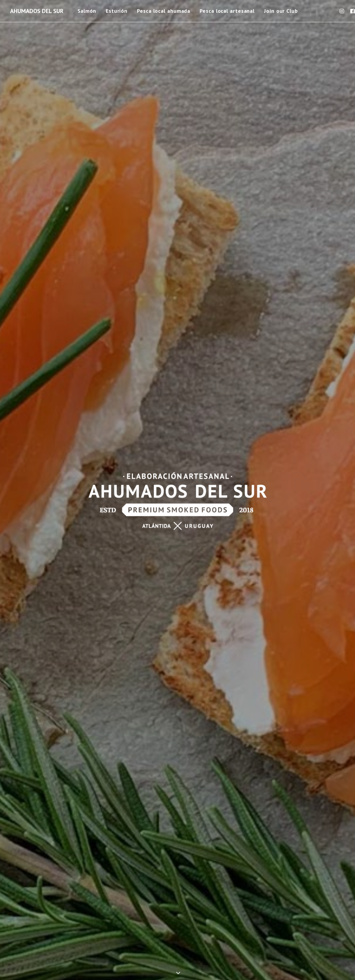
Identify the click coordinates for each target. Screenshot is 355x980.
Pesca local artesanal (227, 11)
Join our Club (281, 11)
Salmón (87, 11)
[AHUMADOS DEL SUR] (37, 11)
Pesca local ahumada (164, 11)
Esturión (117, 11)
